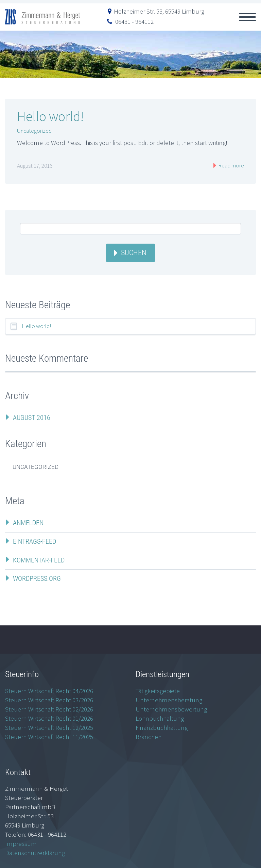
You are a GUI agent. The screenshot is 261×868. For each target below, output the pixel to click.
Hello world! (50, 116)
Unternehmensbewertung (171, 709)
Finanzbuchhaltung (162, 727)
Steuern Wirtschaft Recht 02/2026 (49, 709)
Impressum (21, 844)
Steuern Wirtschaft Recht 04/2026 (49, 691)
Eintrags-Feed (34, 541)
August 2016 (32, 417)
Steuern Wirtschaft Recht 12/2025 (49, 727)
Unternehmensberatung (169, 700)
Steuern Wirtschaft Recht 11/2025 (49, 737)
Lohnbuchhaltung (160, 718)
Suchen (134, 253)
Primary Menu (247, 17)
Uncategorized (34, 131)
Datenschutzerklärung (35, 853)
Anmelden (28, 523)
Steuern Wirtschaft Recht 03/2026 (49, 700)
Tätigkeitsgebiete (158, 691)
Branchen (149, 737)
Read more (231, 165)
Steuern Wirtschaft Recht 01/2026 (49, 718)
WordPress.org (37, 578)
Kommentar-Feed (39, 560)
